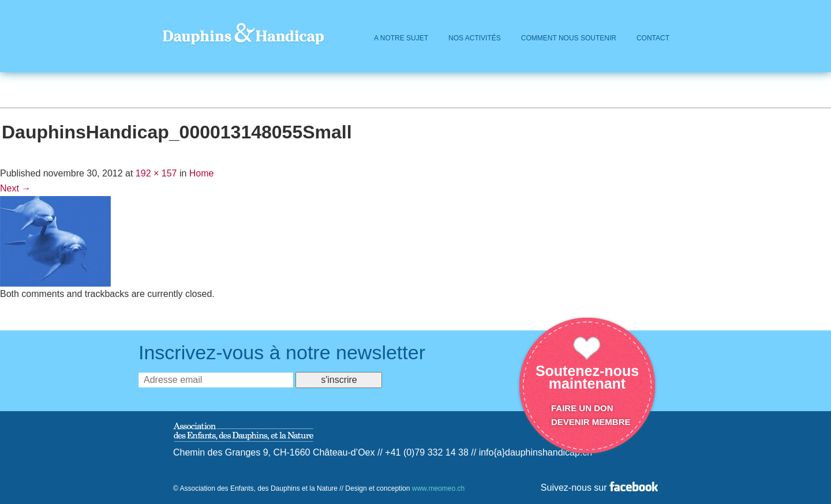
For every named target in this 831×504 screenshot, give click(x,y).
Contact (653, 38)
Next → (15, 188)
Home (202, 173)
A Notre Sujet (401, 38)
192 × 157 (156, 173)
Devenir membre (591, 422)
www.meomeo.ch (438, 488)
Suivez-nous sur (599, 488)
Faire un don (582, 408)
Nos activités (475, 38)
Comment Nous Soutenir (569, 38)
